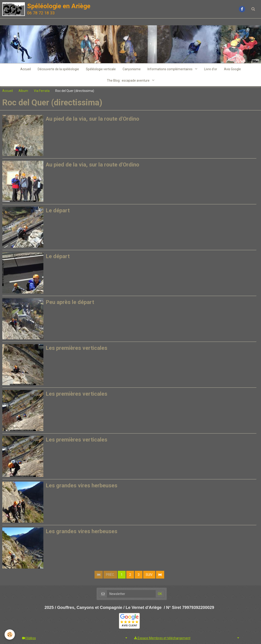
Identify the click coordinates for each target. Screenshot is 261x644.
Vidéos (29, 638)
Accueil (26, 69)
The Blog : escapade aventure (129, 80)
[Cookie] (10, 635)
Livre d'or (211, 69)
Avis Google (232, 69)
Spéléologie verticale (101, 69)
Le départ (58, 210)
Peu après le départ (70, 302)
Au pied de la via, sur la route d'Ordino (92, 119)
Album (23, 91)
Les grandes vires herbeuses (82, 486)
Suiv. (149, 575)
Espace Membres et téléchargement (162, 638)
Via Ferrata (42, 91)
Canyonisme (132, 69)
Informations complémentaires (170, 69)
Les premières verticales (76, 348)
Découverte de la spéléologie (58, 69)
